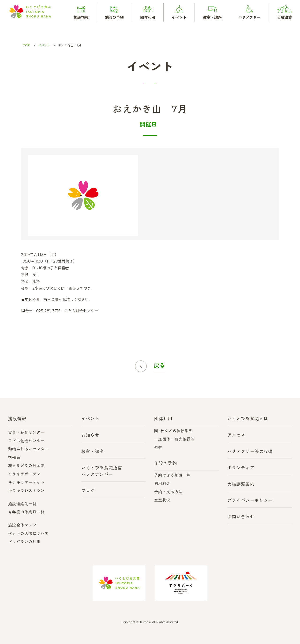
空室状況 (162, 500)
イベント (45, 45)
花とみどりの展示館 (26, 466)
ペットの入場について (28, 534)
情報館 (14, 457)
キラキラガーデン (24, 474)
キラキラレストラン (26, 491)
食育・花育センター (26, 432)
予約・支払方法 (168, 492)
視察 (158, 447)
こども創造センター (26, 441)
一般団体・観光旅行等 (174, 439)
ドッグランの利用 (24, 542)
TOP (27, 45)
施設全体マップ (22, 525)
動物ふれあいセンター (28, 449)
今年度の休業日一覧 (26, 512)
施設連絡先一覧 (22, 504)
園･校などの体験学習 (174, 431)
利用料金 (162, 483)
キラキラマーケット (26, 483)
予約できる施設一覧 (172, 475)
